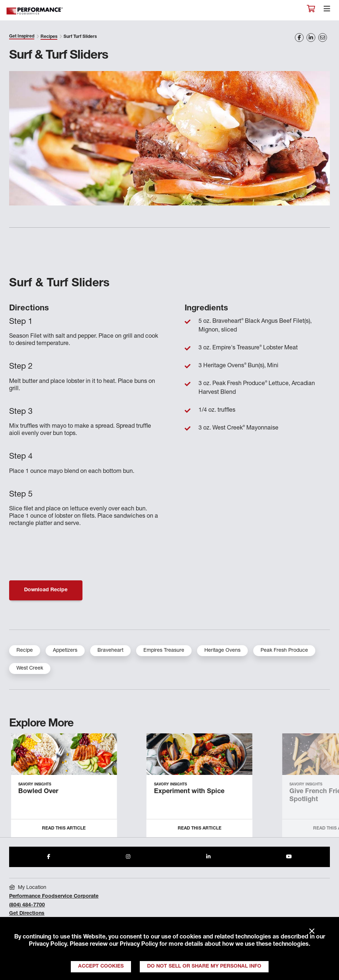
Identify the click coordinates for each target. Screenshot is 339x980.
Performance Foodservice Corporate (54, 897)
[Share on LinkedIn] (311, 38)
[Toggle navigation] (327, 11)
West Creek (30, 669)
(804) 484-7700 (27, 905)
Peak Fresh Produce (284, 651)
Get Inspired (22, 36)
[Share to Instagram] (128, 857)
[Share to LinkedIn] (208, 857)
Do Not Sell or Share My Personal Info (204, 967)
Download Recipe (46, 590)
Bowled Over (38, 792)
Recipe (25, 651)
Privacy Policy (48, 945)
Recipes (49, 37)
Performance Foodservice (35, 11)
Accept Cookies (101, 967)
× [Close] (312, 932)
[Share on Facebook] (299, 38)
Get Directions (27, 914)
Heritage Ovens (222, 651)
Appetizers (65, 651)
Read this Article (64, 828)
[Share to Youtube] (289, 857)
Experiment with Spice (189, 792)
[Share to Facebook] (49, 857)
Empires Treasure (164, 651)
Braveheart (110, 651)
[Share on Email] (323, 38)
